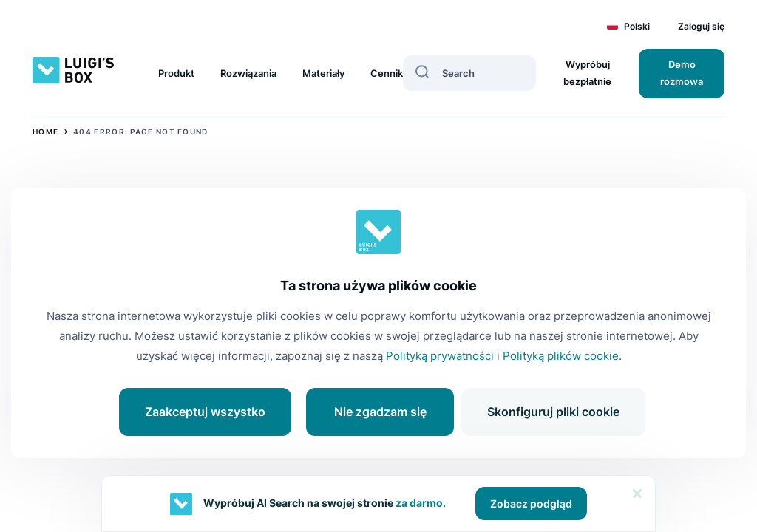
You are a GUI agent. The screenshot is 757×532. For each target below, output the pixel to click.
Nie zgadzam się (380, 412)
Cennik (387, 73)
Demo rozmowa (682, 73)
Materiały (323, 73)
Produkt (176, 73)
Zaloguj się (701, 26)
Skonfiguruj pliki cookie (553, 412)
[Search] (422, 72)
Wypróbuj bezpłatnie (587, 73)
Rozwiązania (248, 73)
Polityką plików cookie (561, 356)
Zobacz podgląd (531, 504)
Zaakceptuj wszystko (205, 412)
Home (45, 132)
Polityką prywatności (440, 356)
